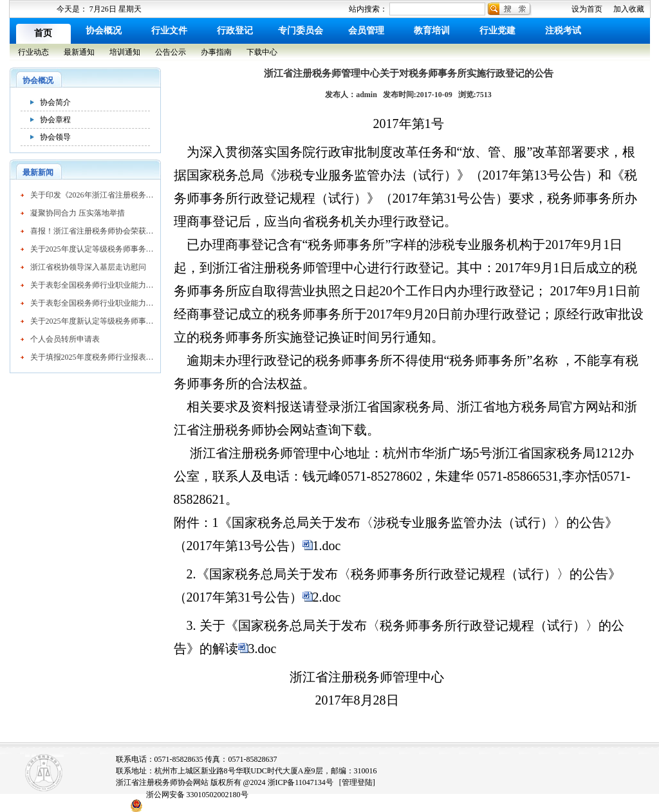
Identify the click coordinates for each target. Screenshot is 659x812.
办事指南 (216, 52)
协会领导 (55, 137)
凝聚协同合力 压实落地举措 (78, 213)
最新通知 (79, 52)
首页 (43, 33)
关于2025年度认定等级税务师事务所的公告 (92, 249)
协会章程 (55, 120)
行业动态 (33, 52)
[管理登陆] (357, 782)
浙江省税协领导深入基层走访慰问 (88, 267)
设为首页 (587, 9)
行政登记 (235, 31)
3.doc (263, 649)
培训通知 (125, 52)
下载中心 (262, 52)
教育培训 (432, 31)
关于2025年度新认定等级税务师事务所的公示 (92, 321)
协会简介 (55, 102)
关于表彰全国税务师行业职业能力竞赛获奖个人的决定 (92, 285)
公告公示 (171, 52)
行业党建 (497, 31)
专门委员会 (301, 31)
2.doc (327, 597)
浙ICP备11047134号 (301, 782)
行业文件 (169, 31)
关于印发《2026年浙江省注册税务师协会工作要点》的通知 (92, 195)
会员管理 (366, 31)
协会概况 (104, 31)
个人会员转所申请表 (65, 339)
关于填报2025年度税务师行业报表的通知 (92, 357)
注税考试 (563, 31)
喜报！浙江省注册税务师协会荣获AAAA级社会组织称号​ (92, 231)
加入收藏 (629, 9)
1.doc (327, 546)
